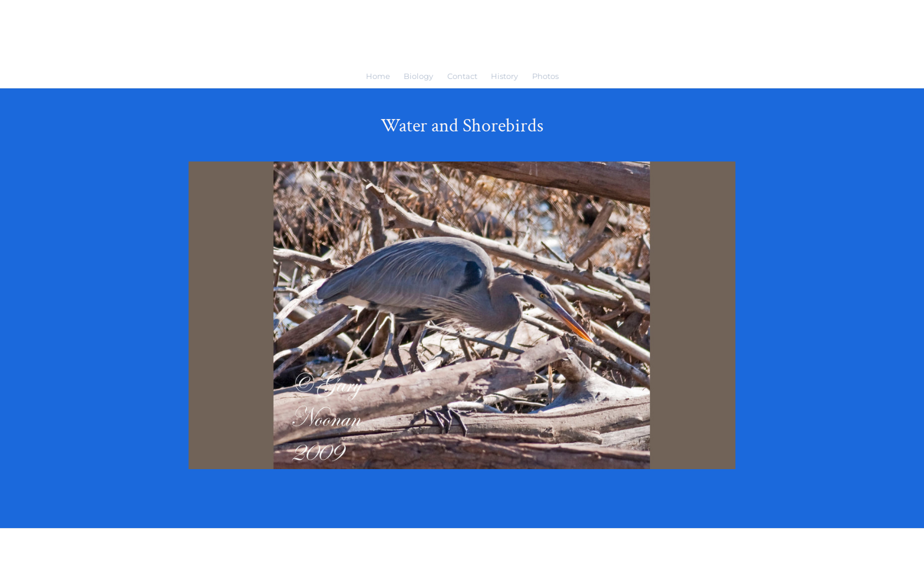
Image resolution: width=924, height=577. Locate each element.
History (504, 76)
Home (378, 76)
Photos (545, 76)
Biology (418, 76)
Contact (462, 76)
